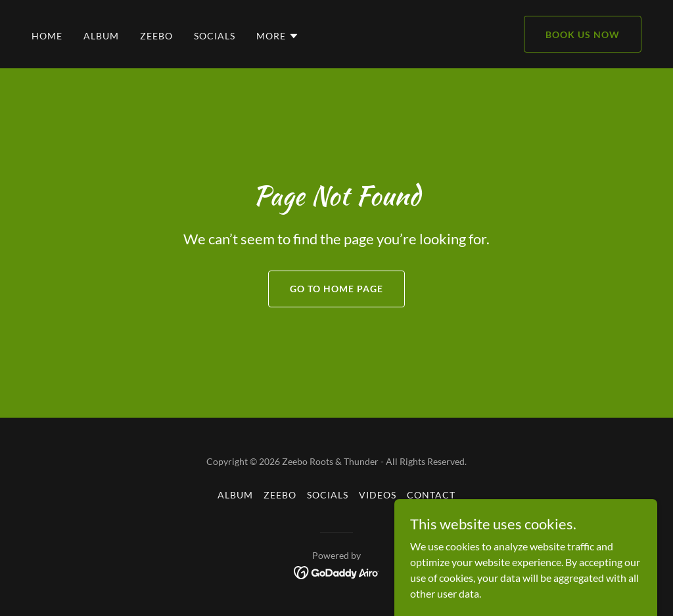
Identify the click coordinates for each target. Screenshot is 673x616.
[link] (337, 571)
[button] (278, 36)
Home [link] (47, 36)
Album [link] (101, 36)
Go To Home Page (336, 289)
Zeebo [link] (156, 36)
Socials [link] (215, 36)
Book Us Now (583, 34)
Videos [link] (378, 495)
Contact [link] (431, 495)
